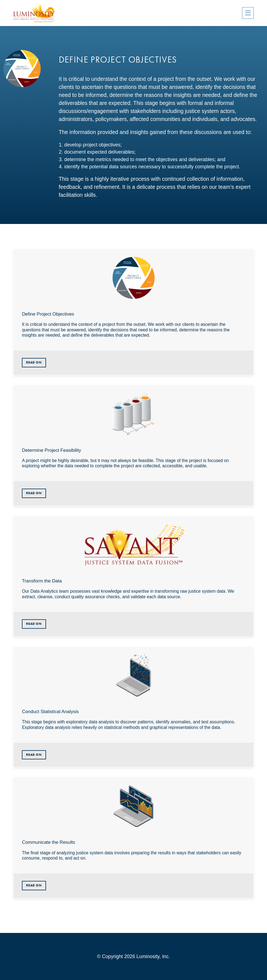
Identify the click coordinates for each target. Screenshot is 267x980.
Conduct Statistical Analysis (50, 712)
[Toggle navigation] (248, 13)
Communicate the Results (49, 842)
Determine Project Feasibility (51, 450)
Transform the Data (42, 581)
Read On (34, 362)
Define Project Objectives (48, 314)
